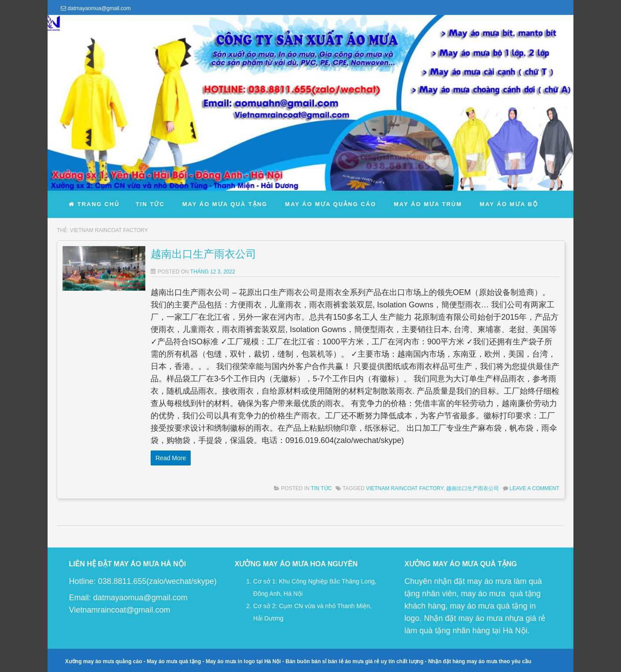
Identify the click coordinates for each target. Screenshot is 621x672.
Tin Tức (321, 488)
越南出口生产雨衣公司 (203, 254)
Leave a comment (534, 488)
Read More (171, 458)
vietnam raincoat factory (405, 488)
